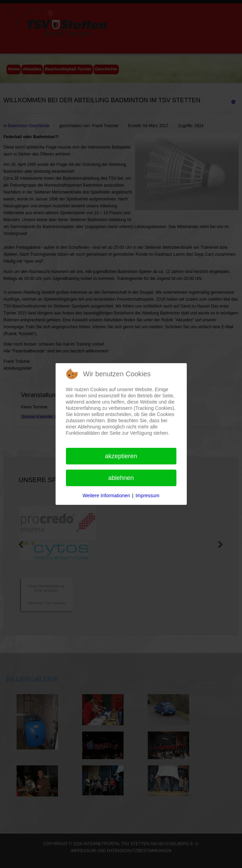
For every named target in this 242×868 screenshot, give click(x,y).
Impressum (147, 496)
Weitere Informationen (106, 496)
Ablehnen (121, 478)
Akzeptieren (121, 456)
